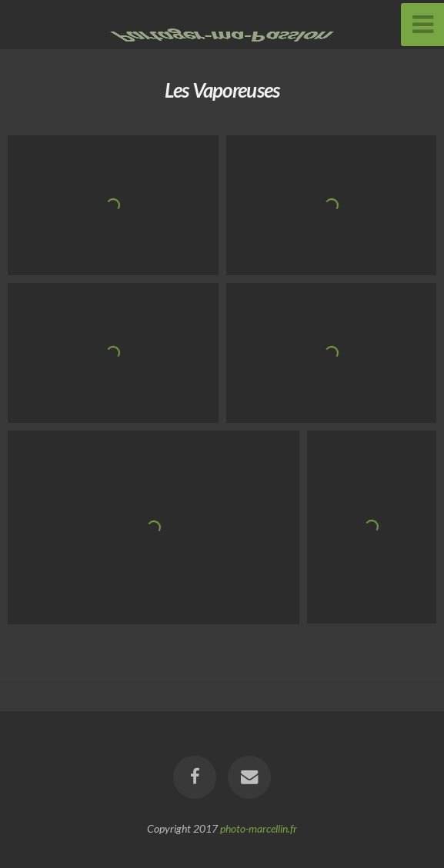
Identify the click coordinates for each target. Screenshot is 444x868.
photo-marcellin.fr (259, 828)
